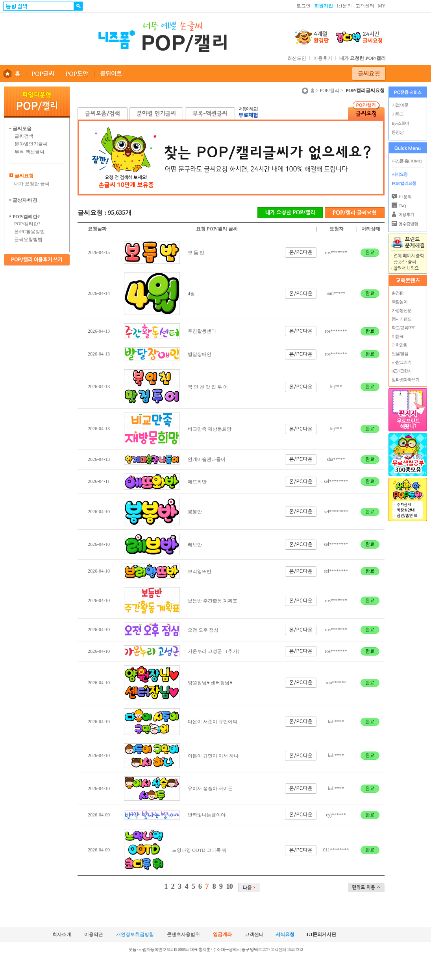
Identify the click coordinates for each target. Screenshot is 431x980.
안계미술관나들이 (207, 459)
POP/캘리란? (27, 224)
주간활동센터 (202, 331)
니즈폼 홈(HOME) (407, 161)
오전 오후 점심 (203, 630)
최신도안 (297, 58)
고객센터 (365, 6)
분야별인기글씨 (31, 144)
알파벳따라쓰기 (405, 379)
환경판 (397, 293)
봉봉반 (195, 512)
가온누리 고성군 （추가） (215, 651)
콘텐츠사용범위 (183, 935)
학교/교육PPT (403, 328)
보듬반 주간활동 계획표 (213, 601)
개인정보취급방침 (135, 935)
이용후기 (323, 58)
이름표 (397, 336)
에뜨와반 (197, 482)
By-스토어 (400, 123)
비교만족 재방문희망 (210, 429)
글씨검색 (24, 136)
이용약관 (94, 935)
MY (382, 6)
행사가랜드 (401, 319)
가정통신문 (401, 310)
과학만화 (399, 345)
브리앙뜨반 (200, 571)
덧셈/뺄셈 (400, 354)
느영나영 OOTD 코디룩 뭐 (199, 850)
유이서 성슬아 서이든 (210, 788)
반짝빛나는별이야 (207, 815)
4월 (191, 294)
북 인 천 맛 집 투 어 (208, 387)
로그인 (303, 6)
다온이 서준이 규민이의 (213, 722)
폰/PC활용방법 (30, 232)
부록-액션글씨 (30, 152)
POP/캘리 (330, 90)
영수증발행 (408, 224)
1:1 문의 (405, 197)
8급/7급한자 (401, 371)
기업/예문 (400, 105)
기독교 (398, 114)
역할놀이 (399, 302)
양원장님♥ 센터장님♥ (210, 683)
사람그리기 (401, 362)
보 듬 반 (196, 252)
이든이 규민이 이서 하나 (213, 756)
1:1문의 (344, 6)
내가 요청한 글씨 (32, 184)
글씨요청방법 (28, 239)
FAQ (402, 206)
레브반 (195, 545)
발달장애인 (200, 354)
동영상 (398, 132)
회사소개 (62, 935)
